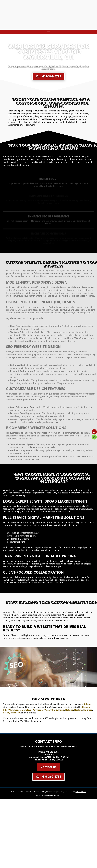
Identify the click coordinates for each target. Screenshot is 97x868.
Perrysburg (38, 710)
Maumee (88, 710)
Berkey (7, 713)
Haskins (78, 710)
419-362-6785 (52, 752)
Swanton (16, 713)
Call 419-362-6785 (48, 75)
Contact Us (48, 767)
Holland (69, 710)
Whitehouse (15, 710)
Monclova (27, 710)
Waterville (50, 710)
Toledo (87, 704)
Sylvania (60, 710)
